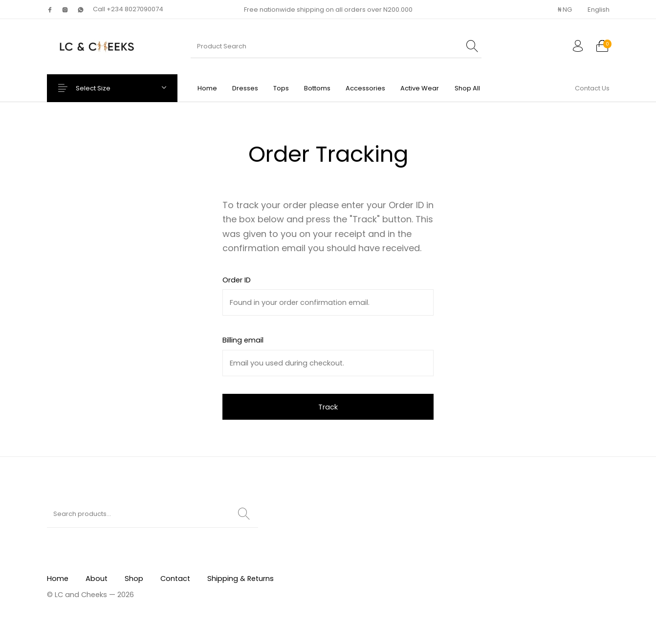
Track (328, 407)
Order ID (237, 280)
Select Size (101, 88)
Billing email (243, 340)
